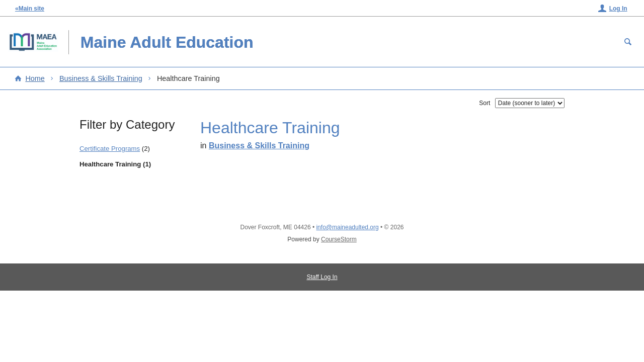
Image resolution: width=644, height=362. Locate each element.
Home (35, 78)
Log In (618, 9)
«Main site (30, 9)
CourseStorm (339, 239)
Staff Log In (322, 277)
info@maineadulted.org (347, 227)
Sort (485, 103)
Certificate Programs (110, 149)
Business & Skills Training (101, 78)
